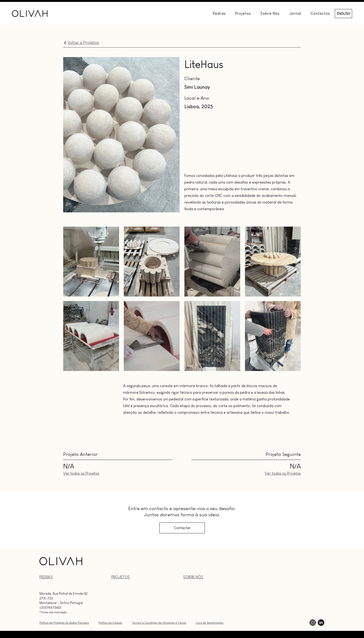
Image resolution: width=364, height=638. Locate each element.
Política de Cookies (110, 623)
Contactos (320, 13)
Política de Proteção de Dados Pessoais (64, 623)
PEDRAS (46, 577)
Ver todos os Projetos (81, 473)
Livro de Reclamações (210, 623)
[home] (30, 14)
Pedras (219, 13)
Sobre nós (193, 577)
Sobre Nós (270, 13)
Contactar (182, 528)
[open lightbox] (91, 262)
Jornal (295, 13)
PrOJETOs (121, 577)
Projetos (243, 13)
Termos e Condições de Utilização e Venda (159, 623)
